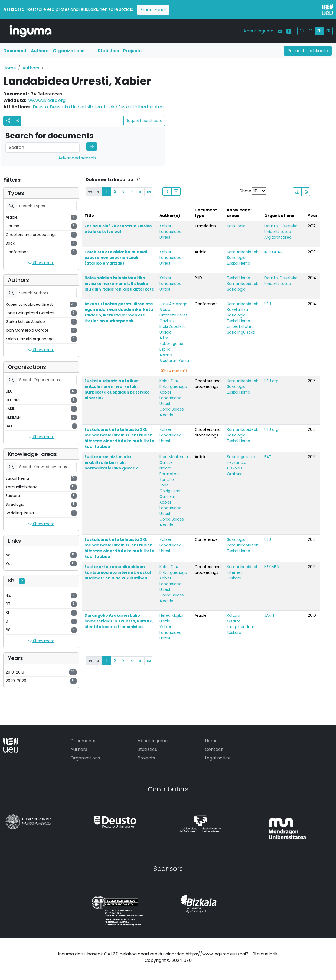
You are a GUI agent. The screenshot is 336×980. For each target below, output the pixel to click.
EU (302, 31)
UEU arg (271, 381)
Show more (41, 263)
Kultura (234, 615)
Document (15, 51)
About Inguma (258, 31)
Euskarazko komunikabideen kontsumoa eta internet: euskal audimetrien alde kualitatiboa (118, 572)
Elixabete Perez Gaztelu (174, 318)
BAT (268, 457)
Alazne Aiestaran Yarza (174, 358)
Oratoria (235, 474)
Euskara (234, 578)
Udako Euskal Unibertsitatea (134, 107)
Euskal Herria (239, 263)
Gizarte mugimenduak (241, 624)
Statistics (108, 51)
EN (319, 31)
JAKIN (269, 615)
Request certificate (308, 51)
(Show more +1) (174, 371)
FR (328, 31)
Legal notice (218, 758)
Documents (83, 741)
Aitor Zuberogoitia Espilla (171, 344)
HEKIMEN (272, 567)
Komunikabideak (242, 252)
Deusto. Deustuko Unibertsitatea (67, 107)
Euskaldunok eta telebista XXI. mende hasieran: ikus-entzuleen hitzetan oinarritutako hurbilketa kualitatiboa (119, 438)
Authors (40, 51)
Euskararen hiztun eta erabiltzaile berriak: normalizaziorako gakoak (111, 462)
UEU (268, 304)
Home (10, 68)
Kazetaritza (237, 309)
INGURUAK (273, 252)
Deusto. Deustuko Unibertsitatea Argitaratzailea (281, 232)
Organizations (69, 51)
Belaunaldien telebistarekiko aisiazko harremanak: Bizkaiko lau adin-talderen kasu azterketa (119, 284)
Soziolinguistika (241, 332)
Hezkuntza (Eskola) (237, 465)
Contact (214, 749)
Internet (234, 572)
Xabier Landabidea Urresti (170, 232)
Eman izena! (153, 10)
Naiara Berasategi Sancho (169, 474)
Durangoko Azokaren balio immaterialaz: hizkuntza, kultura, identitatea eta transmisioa (119, 621)
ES (311, 31)
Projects (132, 51)
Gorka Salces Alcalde (172, 412)
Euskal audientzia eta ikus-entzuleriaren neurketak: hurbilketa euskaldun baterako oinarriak (117, 389)
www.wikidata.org (47, 100)
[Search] (43, 148)
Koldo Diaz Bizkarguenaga (173, 384)
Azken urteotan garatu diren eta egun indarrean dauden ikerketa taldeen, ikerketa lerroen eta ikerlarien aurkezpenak (119, 312)
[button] (17, 121)
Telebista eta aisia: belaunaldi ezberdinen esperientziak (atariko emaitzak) (116, 258)
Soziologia (236, 226)
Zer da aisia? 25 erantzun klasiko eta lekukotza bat (118, 229)
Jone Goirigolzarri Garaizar (170, 491)
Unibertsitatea (240, 326)
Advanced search (77, 158)
